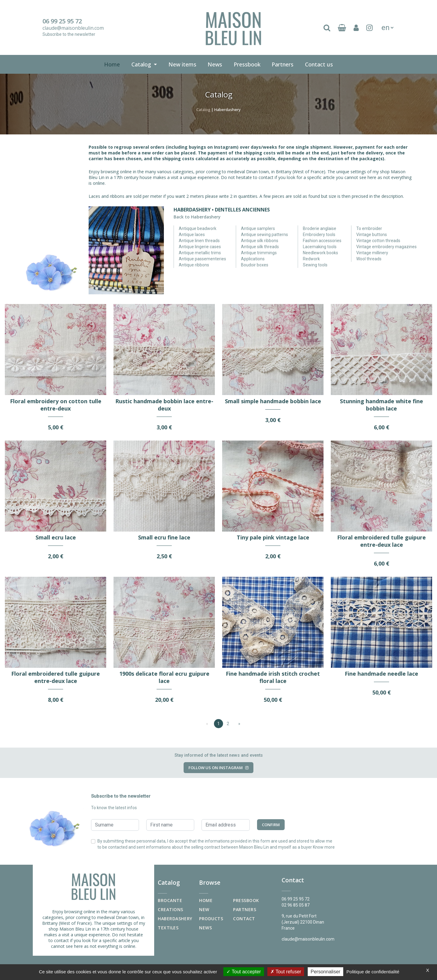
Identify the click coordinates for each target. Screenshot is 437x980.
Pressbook (248, 64)
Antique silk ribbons (260, 241)
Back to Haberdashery (197, 217)
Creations (171, 909)
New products (211, 914)
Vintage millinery (372, 253)
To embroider (369, 228)
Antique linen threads (199, 241)
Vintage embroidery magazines (386, 247)
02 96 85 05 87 (296, 905)
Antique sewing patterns (264, 235)
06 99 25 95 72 (62, 21)
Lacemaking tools (320, 247)
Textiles (168, 928)
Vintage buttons (372, 235)
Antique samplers (258, 228)
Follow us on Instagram (218, 768)
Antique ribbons (194, 265)
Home (112, 64)
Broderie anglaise (320, 228)
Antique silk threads (260, 247)
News (215, 64)
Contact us (320, 64)
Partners (283, 64)
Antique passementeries (202, 259)
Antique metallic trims (200, 253)
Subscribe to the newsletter (69, 34)
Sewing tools (315, 265)
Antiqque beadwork (198, 228)
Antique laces (192, 235)
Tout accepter (244, 972)
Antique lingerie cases (200, 247)
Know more (324, 847)
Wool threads (369, 259)
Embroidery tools (319, 235)
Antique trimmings (259, 253)
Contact (244, 919)
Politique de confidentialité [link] (373, 972)
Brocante (170, 900)
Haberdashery (175, 919)
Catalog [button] (142, 64)
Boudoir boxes (255, 265)
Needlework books (320, 253)
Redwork (311, 259)
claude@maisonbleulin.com (73, 28)
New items (184, 64)
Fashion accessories (322, 241)
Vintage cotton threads (378, 241)
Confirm (271, 825)
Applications (253, 259)
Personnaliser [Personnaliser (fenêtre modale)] (326, 972)
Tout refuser (286, 972)
